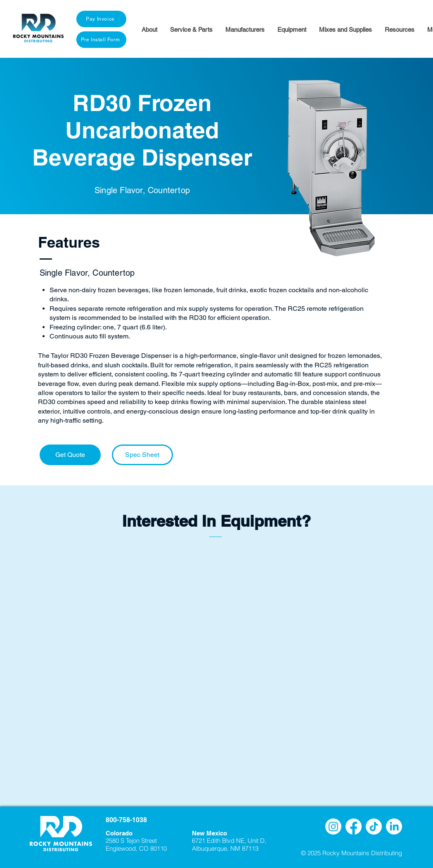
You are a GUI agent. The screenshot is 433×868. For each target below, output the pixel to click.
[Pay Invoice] (101, 19)
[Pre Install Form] (101, 40)
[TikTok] (374, 827)
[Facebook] (354, 827)
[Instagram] (333, 827)
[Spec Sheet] (142, 455)
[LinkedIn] (394, 827)
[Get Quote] (70, 455)
